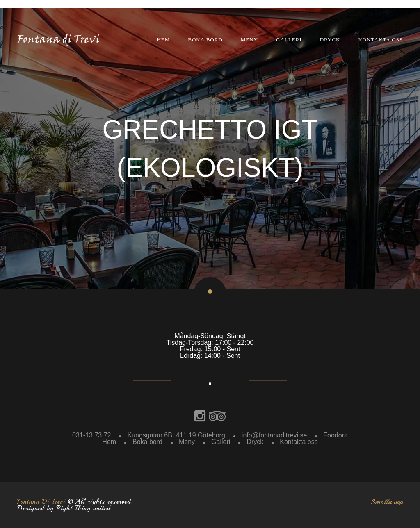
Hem (163, 40)
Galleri (289, 40)
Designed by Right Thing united (64, 508)
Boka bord (205, 40)
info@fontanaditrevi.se (274, 435)
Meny (249, 40)
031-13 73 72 (91, 435)
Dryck (330, 40)
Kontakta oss (380, 40)
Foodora (336, 435)
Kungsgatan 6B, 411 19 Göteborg (176, 435)
